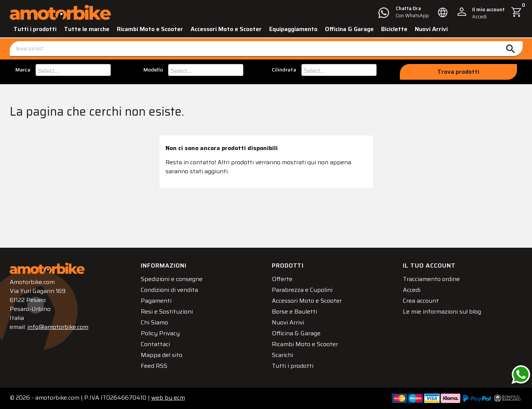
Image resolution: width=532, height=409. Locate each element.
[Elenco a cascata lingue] (443, 12)
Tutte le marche (87, 29)
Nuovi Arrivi (431, 29)
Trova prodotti (458, 72)
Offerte (282, 279)
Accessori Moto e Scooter (226, 29)
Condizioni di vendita (169, 290)
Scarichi (282, 355)
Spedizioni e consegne (172, 279)
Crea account (421, 301)
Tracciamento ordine (431, 279)
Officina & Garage (349, 29)
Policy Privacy (160, 333)
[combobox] (73, 70)
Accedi (412, 290)
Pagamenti (156, 301)
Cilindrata (284, 70)
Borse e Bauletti (294, 312)
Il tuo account (429, 265)
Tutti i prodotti (35, 29)
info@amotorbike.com (58, 327)
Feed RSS (154, 366)
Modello (153, 70)
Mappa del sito (162, 355)
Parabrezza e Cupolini (302, 290)
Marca (23, 70)
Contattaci (155, 344)
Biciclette (394, 29)
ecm (168, 398)
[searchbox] (74, 70)
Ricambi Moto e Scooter (150, 29)
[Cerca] (266, 49)
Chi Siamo (154, 322)
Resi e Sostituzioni (167, 312)
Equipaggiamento (293, 29)
